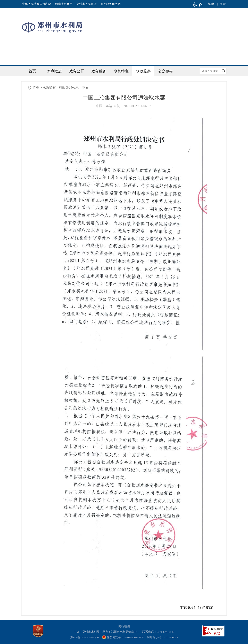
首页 (32, 71)
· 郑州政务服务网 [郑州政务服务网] (110, 4)
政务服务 (99, 71)
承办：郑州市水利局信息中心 (121, 632)
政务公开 (77, 71)
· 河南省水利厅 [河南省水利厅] (63, 4)
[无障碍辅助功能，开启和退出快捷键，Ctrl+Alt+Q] (198, 4)
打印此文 (187, 608)
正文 (85, 88)
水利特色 (121, 71)
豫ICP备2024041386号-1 (85, 637)
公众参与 (165, 71)
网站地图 (124, 626)
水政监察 (143, 71)
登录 (223, 4)
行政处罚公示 (69, 88)
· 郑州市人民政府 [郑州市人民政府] (86, 4)
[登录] (223, 4)
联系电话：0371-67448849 (158, 632)
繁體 (211, 4)
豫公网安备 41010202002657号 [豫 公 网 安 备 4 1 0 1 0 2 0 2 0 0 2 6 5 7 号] (123, 637)
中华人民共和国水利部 (37, 4)
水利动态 (55, 71)
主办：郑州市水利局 (87, 632)
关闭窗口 (206, 608)
